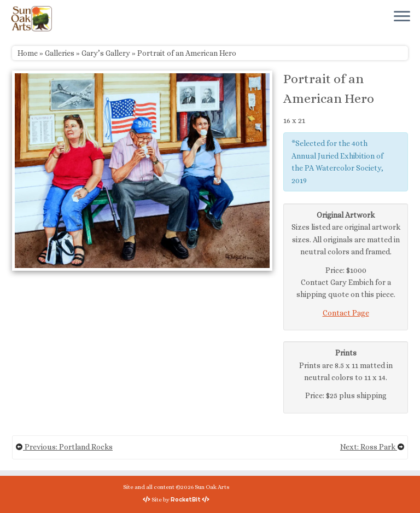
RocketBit (186, 499)
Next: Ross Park (372, 447)
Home (28, 53)
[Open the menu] (402, 17)
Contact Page (346, 313)
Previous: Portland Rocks (64, 447)
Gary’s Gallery (106, 53)
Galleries (60, 53)
